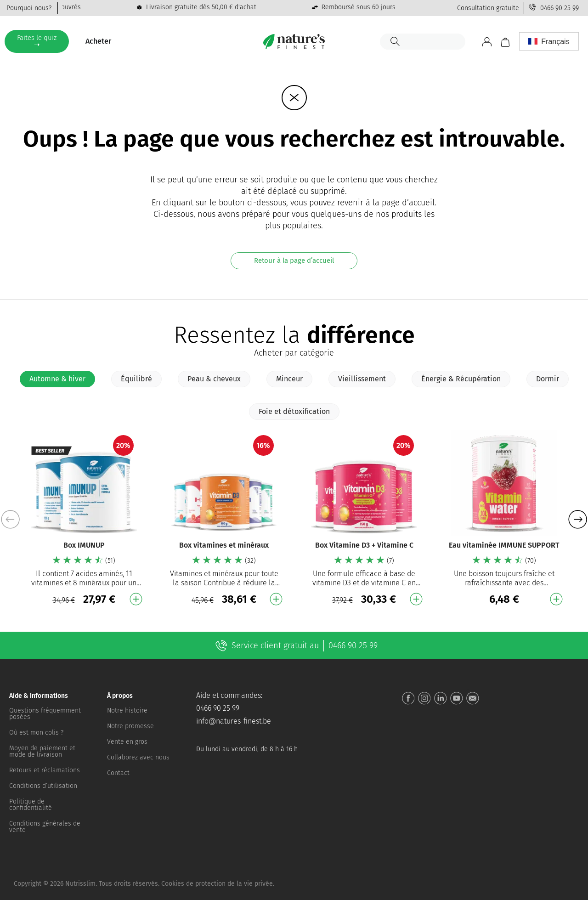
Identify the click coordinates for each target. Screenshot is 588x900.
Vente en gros (127, 742)
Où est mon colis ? (36, 733)
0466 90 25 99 (560, 8)
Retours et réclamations (45, 770)
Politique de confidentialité (31, 805)
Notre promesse (130, 726)
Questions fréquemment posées (45, 714)
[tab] (57, 379)
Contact (118, 773)
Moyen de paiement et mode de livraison (42, 751)
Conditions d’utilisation (43, 786)
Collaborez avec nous (138, 757)
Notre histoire (127, 710)
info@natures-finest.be (234, 721)
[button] (578, 519)
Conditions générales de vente (45, 827)
